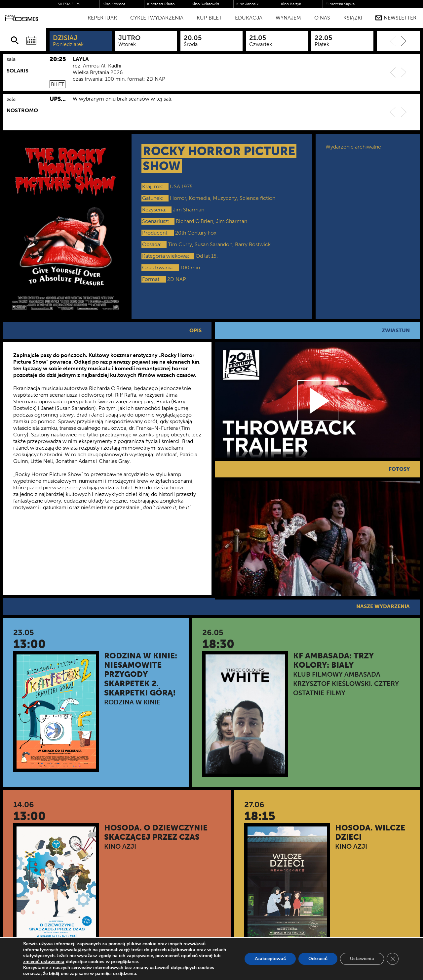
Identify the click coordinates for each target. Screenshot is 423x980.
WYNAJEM (288, 18)
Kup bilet (209, 18)
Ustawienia (362, 959)
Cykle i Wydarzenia (157, 18)
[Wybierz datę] (31, 40)
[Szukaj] (15, 40)
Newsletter (396, 18)
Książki (353, 18)
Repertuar (102, 18)
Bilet (58, 84)
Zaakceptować (270, 959)
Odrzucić (318, 959)
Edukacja (249, 18)
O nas (322, 18)
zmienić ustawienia (44, 962)
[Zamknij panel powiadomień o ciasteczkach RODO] (393, 959)
